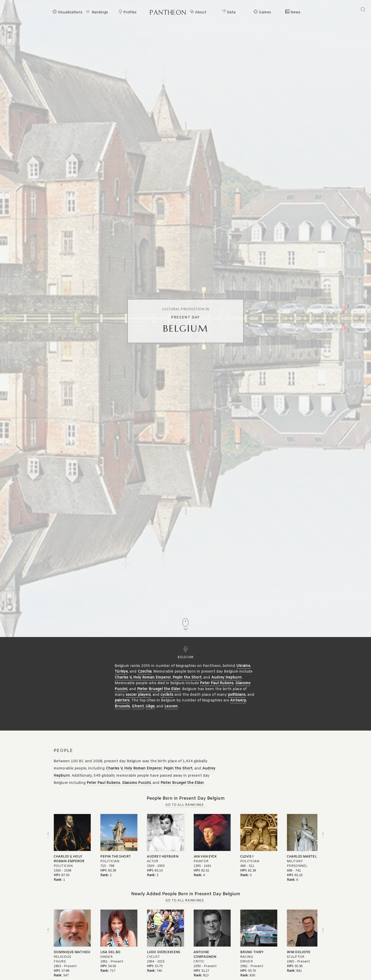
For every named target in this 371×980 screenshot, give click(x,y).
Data (231, 13)
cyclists (167, 695)
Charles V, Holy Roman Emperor (143, 678)
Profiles (130, 13)
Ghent (138, 706)
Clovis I (247, 857)
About (201, 13)
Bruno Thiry (252, 952)
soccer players (138, 695)
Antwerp (238, 701)
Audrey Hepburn (226, 678)
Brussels (122, 706)
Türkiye (121, 672)
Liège (150, 706)
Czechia (145, 672)
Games (265, 13)
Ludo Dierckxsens (163, 952)
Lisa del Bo (110, 952)
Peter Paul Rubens (217, 683)
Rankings (100, 13)
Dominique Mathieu (72, 952)
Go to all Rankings (185, 805)
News (296, 13)
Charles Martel (302, 857)
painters (122, 701)
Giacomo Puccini (136, 783)
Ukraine (243, 666)
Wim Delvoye (298, 952)
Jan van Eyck (205, 857)
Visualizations (70, 13)
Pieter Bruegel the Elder (159, 689)
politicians (237, 695)
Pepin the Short (187, 678)
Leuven (171, 706)
